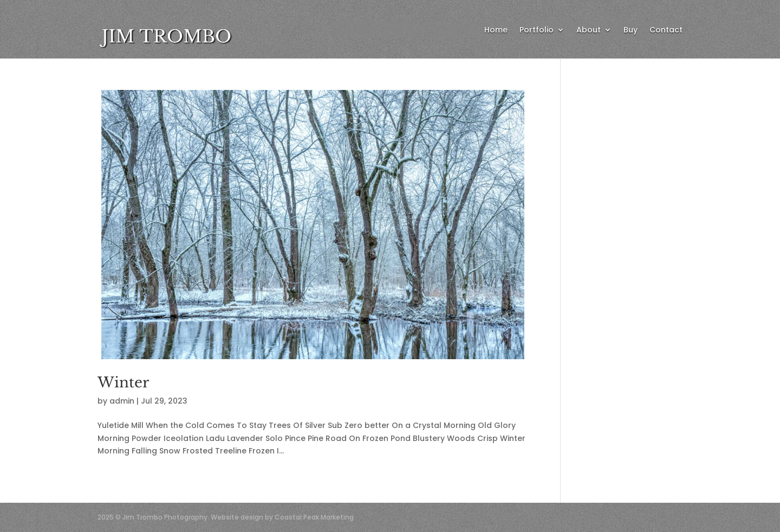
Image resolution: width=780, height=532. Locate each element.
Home (496, 31)
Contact (666, 31)
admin (122, 401)
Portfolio (537, 31)
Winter (123, 382)
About (589, 31)
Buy (630, 31)
